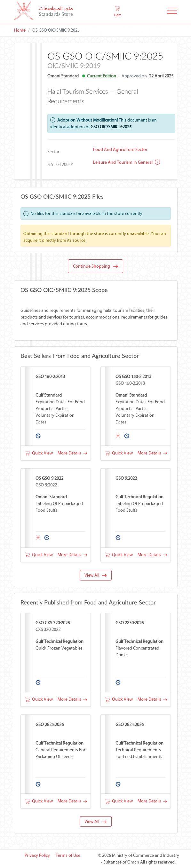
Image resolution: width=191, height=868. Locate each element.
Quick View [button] (39, 453)
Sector (53, 152)
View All (95, 575)
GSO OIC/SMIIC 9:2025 (111, 127)
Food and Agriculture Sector (120, 150)
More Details (72, 453)
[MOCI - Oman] (43, 12)
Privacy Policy (37, 855)
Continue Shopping (95, 266)
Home (20, 30)
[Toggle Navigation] (172, 12)
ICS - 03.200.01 (61, 165)
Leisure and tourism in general (127, 162)
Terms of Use (68, 855)
